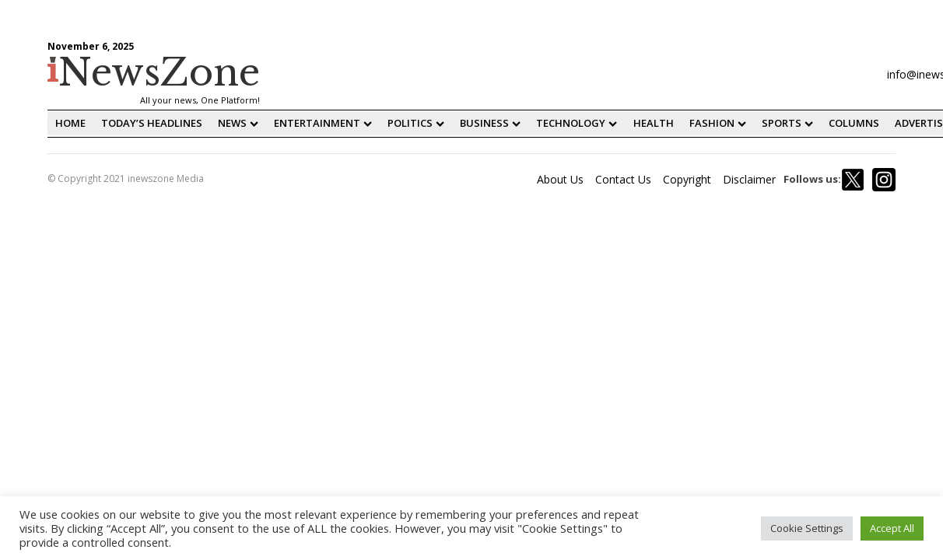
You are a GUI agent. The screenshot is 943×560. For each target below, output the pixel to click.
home (70, 123)
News (238, 123)
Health (654, 123)
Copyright (687, 179)
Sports (787, 123)
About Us (560, 179)
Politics (416, 123)
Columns (854, 123)
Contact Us (623, 179)
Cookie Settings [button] (807, 528)
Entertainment (323, 123)
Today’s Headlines (152, 123)
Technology (577, 123)
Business (490, 123)
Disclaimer (749, 179)
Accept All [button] (892, 528)
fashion (718, 123)
